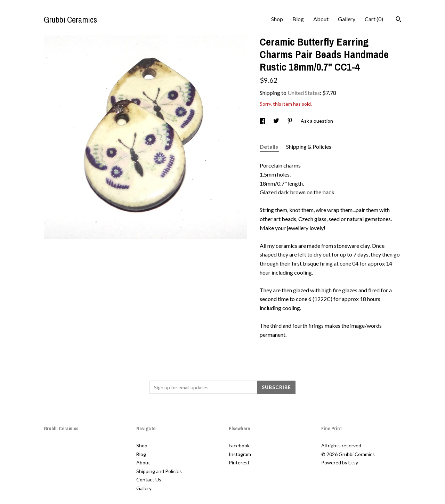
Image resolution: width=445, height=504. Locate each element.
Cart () (374, 19)
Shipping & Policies (309, 147)
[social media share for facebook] (263, 121)
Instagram (240, 454)
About (321, 19)
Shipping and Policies (159, 471)
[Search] (399, 20)
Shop (277, 19)
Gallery (347, 19)
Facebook (239, 445)
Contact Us (149, 479)
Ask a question (317, 121)
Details (269, 147)
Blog (298, 19)
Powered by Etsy (340, 462)
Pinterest (239, 462)
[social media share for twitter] (277, 121)
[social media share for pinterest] (290, 121)
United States (304, 93)
